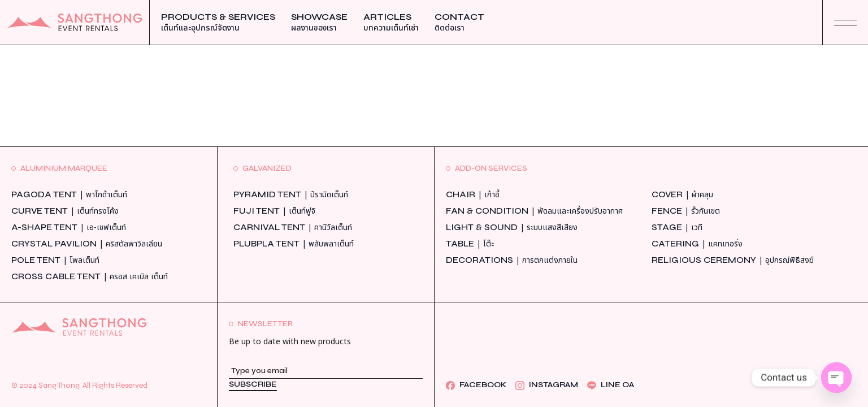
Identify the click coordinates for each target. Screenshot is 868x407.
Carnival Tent (293, 228)
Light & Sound (512, 228)
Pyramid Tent (291, 195)
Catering (697, 244)
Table (470, 244)
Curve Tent (65, 211)
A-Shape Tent (69, 228)
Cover (682, 195)
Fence (686, 211)
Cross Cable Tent (90, 277)
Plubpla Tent (294, 244)
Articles (391, 23)
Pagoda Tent (69, 195)
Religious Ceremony (733, 260)
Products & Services (218, 23)
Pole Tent (55, 260)
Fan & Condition (534, 211)
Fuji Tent (274, 211)
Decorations (512, 260)
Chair (473, 195)
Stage (677, 228)
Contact (459, 23)
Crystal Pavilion (87, 244)
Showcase (319, 23)
